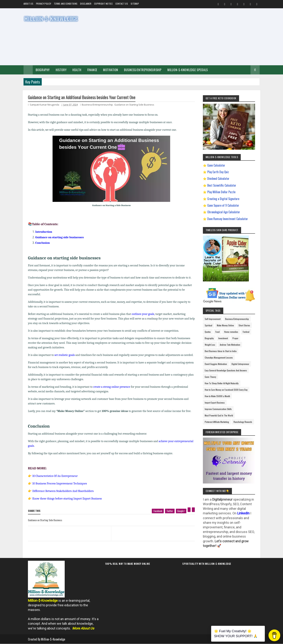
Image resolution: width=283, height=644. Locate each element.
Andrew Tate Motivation (230, 345)
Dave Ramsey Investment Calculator (228, 219)
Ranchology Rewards (243, 422)
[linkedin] (193, 510)
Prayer (235, 338)
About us (28, 4)
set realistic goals (65, 355)
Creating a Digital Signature (223, 199)
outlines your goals (143, 314)
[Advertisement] (193, 37)
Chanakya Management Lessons (219, 357)
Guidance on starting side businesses (60, 237)
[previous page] (69, 529)
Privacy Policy (44, 4)
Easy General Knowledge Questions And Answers (226, 370)
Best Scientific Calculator (222, 185)
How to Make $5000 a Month (217, 396)
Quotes (208, 332)
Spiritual (208, 325)
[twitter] (170, 511)
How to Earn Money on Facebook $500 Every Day (226, 390)
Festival (246, 332)
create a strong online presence (112, 387)
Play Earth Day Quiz (218, 172)
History (61, 70)
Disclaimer (86, 4)
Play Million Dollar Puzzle (221, 192)
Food (217, 332)
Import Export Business (215, 403)
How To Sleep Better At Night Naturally (222, 383)
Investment (223, 338)
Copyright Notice (103, 4)
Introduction (44, 232)
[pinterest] (189, 510)
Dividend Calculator (218, 179)
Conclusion (43, 243)
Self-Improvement (213, 319)
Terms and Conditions (66, 4)
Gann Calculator (216, 165)
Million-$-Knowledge (53, 639)
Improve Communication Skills (218, 409)
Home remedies (231, 332)
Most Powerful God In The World (219, 415)
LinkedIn (243, 513)
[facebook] (158, 511)
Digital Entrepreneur (240, 364)
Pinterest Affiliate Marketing (217, 422)
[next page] (154, 529)
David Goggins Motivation (216, 364)
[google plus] (181, 511)
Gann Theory (210, 377)
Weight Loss (210, 345)
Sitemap (135, 4)
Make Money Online (225, 325)
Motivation (111, 70)
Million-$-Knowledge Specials (188, 70)
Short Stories (244, 325)
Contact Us (122, 4)
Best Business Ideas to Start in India (221, 351)
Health (77, 70)
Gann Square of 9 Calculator (223, 205)
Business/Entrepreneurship (143, 70)
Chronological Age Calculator (224, 212)
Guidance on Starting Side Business (134, 105)
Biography (43, 70)
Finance (92, 70)
